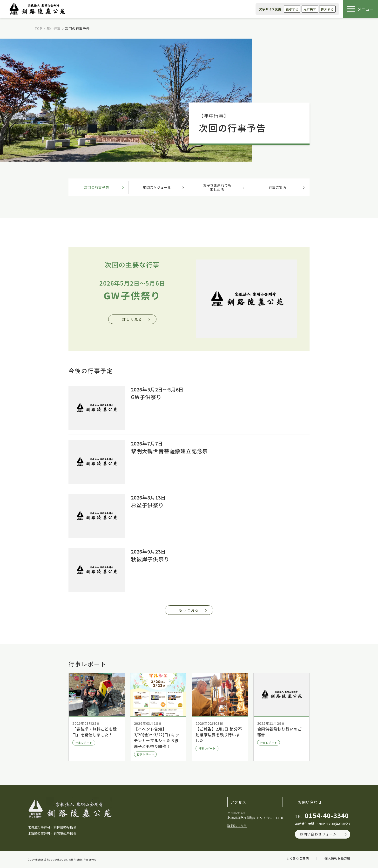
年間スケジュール (157, 187)
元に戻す (310, 9)
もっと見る (189, 610)
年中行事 (54, 28)
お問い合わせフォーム (318, 834)
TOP (38, 28)
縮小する (292, 9)
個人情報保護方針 (337, 858)
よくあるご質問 (297, 858)
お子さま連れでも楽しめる (217, 187)
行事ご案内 (277, 187)
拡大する (327, 9)
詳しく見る (132, 319)
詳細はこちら (237, 826)
